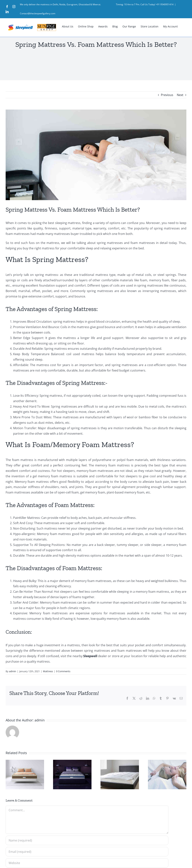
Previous (167, 95)
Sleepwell (90, 656)
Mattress (48, 671)
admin (13, 671)
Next (180, 95)
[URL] (87, 863)
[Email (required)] (87, 852)
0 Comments (63, 671)
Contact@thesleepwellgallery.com (38, 13)
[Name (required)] (87, 840)
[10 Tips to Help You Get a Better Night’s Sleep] (96, 155)
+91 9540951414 (165, 4)
